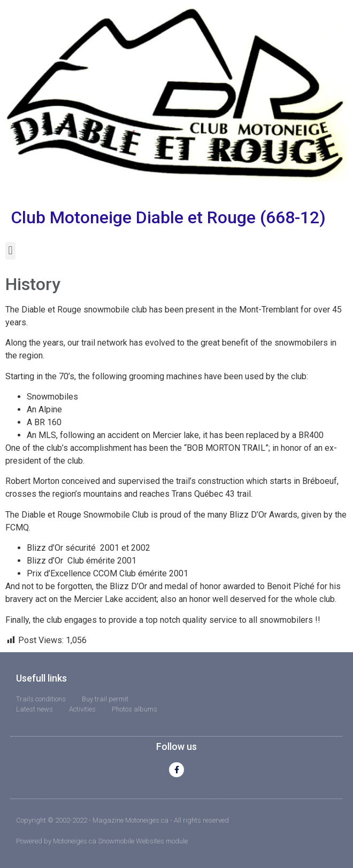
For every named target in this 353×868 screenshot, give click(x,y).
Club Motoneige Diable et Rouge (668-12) (168, 217)
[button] (10, 251)
